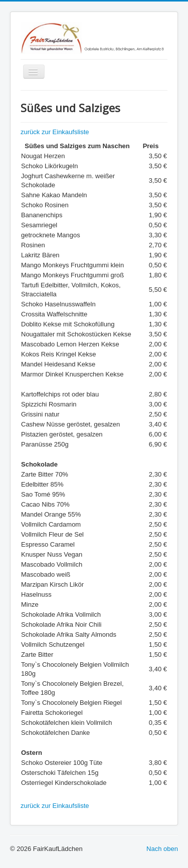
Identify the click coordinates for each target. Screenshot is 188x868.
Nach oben (162, 849)
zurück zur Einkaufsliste (55, 132)
